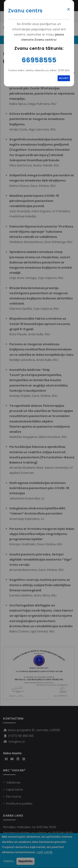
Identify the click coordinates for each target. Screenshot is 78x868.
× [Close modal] (69, 9)
